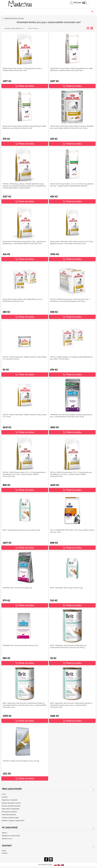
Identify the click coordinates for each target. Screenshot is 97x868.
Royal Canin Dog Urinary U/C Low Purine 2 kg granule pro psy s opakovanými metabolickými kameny (72, 185)
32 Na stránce (34, 29)
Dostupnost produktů (9, 812)
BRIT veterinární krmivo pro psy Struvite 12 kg (21, 530)
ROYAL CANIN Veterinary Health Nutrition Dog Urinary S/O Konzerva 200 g (25, 358)
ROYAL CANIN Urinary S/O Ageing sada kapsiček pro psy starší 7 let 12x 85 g (71, 358)
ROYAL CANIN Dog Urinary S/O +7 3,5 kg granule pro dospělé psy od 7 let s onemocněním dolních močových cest (24, 474)
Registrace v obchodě (9, 800)
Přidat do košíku (25, 86)
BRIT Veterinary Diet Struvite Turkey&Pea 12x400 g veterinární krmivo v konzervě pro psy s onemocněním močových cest (25, 705)
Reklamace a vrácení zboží (11, 836)
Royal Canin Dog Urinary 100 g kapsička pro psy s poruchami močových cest (23, 300)
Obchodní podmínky (9, 815)
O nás (4, 794)
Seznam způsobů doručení (11, 806)
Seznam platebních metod (11, 803)
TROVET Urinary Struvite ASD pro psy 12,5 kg (21, 761)
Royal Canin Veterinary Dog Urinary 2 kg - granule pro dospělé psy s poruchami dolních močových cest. (24, 242)
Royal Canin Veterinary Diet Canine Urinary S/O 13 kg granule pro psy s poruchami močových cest (71, 242)
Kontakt (5, 797)
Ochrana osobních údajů (10, 818)
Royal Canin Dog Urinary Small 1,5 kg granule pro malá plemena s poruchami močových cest (24, 127)
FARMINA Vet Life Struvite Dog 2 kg (17, 588)
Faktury (4, 833)
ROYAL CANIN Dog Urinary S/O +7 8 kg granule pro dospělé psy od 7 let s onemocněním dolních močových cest (71, 474)
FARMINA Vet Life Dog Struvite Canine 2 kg (20, 645)
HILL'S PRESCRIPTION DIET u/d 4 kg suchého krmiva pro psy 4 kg (72, 531)
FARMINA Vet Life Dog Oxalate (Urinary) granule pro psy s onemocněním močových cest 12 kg (71, 416)
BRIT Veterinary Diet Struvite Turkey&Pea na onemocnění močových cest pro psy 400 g (68, 646)
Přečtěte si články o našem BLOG (13, 821)
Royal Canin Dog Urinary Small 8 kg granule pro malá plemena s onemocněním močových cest (71, 69)
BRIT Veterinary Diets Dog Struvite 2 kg (66, 588)
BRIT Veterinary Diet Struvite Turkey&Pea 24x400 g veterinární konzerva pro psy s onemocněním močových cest (71, 705)
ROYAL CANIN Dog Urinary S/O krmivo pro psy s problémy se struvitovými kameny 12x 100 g (70, 300)
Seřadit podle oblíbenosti (15, 28)
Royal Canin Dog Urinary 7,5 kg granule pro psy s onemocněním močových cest (22, 69)
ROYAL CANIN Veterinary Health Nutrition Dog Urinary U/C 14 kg (25, 416)
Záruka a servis (7, 839)
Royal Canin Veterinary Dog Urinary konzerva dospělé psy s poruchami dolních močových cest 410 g (72, 127)
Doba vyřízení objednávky (11, 809)
